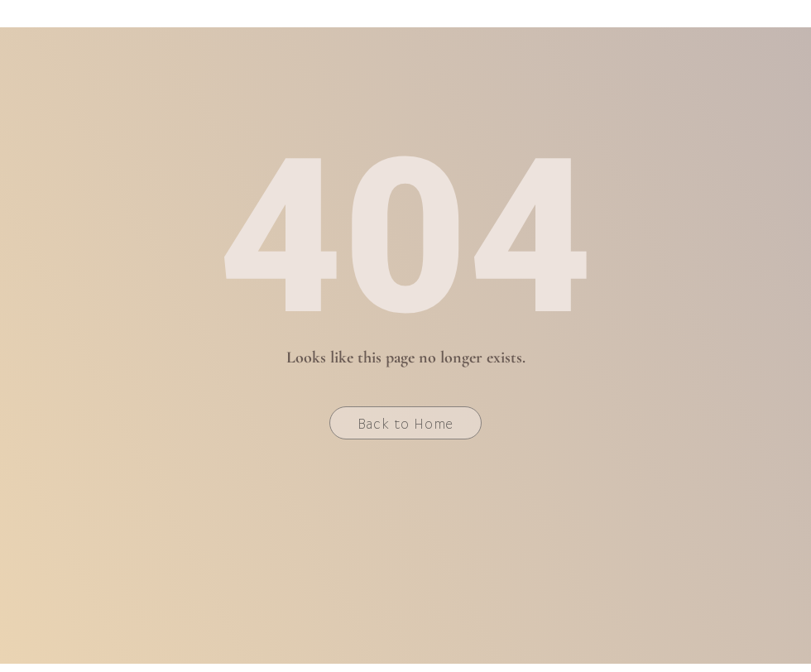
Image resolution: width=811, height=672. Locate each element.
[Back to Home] (405, 423)
